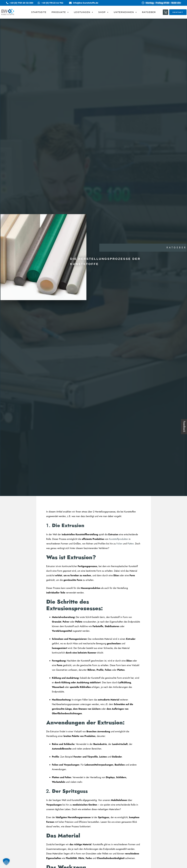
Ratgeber (177, 248)
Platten (131, 544)
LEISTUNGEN (84, 12)
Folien (119, 544)
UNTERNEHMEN (125, 12)
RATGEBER (149, 12)
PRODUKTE (60, 12)
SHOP (103, 12)
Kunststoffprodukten (119, 539)
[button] (6, 862)
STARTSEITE (39, 12)
